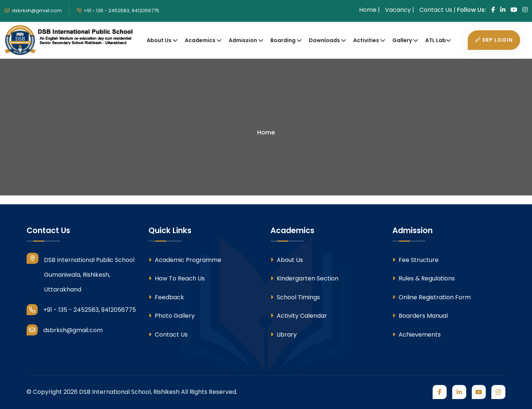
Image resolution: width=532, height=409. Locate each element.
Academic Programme (185, 260)
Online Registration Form (432, 297)
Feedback (166, 297)
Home (266, 132)
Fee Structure (415, 260)
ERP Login (494, 40)
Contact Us (168, 335)
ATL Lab (436, 40)
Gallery (403, 40)
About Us (160, 40)
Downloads (325, 40)
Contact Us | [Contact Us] (437, 10)
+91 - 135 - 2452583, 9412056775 (118, 11)
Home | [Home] (369, 10)
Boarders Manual (420, 316)
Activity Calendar (299, 316)
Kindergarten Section (304, 278)
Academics (201, 40)
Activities (367, 40)
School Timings (295, 297)
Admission (243, 40)
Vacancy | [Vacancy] (400, 10)
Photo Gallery (172, 316)
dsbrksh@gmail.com (33, 11)
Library (284, 335)
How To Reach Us (177, 278)
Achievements (417, 335)
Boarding (284, 40)
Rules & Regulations (424, 278)
